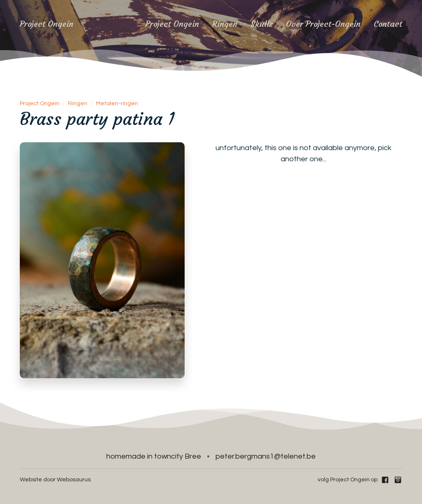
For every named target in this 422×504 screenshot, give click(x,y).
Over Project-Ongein (323, 24)
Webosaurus (74, 480)
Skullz (262, 24)
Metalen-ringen (117, 104)
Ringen (225, 24)
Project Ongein (172, 24)
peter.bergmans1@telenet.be (266, 456)
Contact (388, 24)
